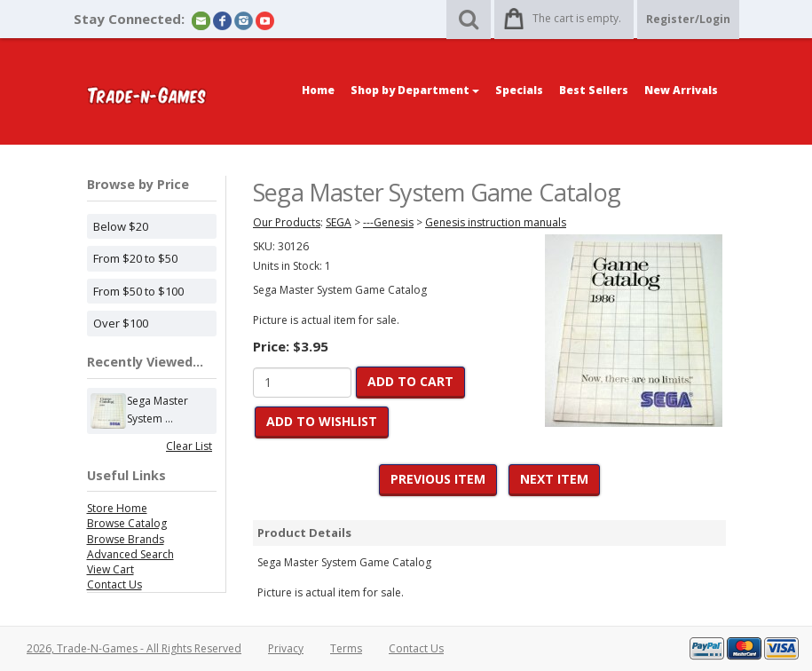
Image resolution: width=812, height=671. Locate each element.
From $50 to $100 (138, 291)
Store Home (117, 508)
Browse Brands (126, 539)
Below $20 (121, 226)
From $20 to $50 (135, 258)
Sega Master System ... (158, 411)
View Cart (110, 569)
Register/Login (688, 19)
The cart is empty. (577, 18)
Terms (346, 648)
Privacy (286, 648)
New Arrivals (681, 90)
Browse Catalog (127, 523)
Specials (519, 90)
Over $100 (121, 323)
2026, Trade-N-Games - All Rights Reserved (134, 648)
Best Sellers (594, 90)
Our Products (287, 222)
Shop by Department (415, 90)
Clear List (189, 446)
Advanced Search (130, 554)
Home (318, 90)
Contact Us (114, 584)
